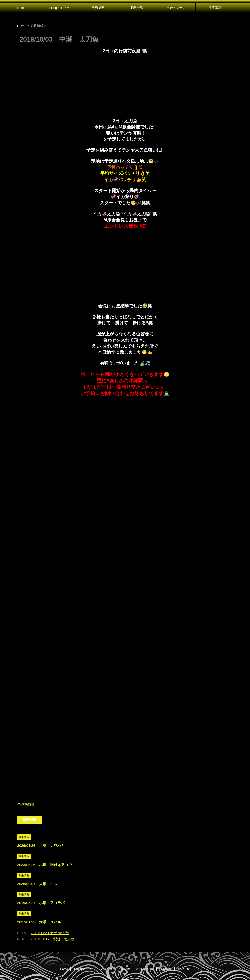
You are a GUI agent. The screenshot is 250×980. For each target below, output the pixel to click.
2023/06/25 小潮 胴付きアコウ (45, 828)
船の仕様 (184, 932)
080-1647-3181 (125, 961)
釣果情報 (28, 768)
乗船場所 (166, 932)
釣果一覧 (137, 8)
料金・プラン (176, 8)
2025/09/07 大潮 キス (37, 847)
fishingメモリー (59, 8)
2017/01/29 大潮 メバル (39, 885)
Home (20, 8)
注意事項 (215, 8)
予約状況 (98, 8)
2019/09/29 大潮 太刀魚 (50, 896)
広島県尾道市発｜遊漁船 (125, 953)
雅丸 (125, 944)
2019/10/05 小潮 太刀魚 (52, 902)
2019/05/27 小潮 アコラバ (41, 866)
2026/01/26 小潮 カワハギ (41, 809)
